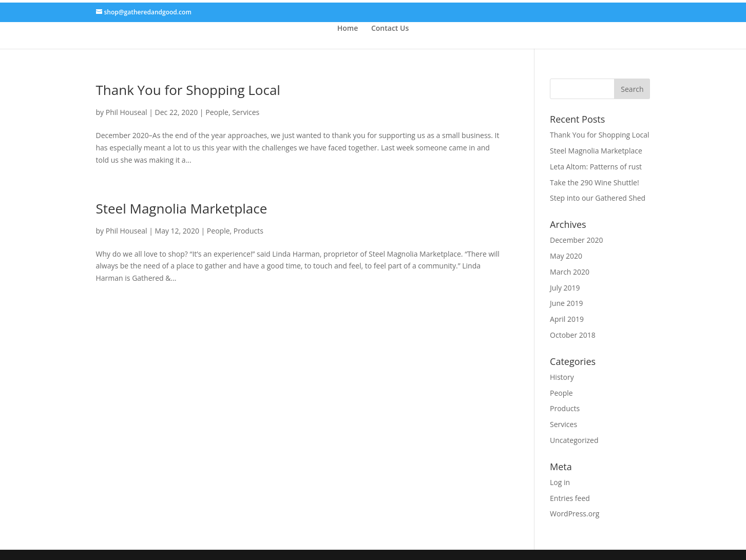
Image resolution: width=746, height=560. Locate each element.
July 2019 (565, 288)
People (217, 112)
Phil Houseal (127, 112)
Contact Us (390, 28)
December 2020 (576, 240)
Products (248, 231)
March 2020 (570, 272)
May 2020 (566, 256)
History (562, 377)
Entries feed (570, 498)
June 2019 (566, 303)
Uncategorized (574, 440)
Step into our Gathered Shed (598, 198)
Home (348, 28)
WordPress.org (575, 514)
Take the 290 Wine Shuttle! (595, 182)
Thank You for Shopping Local (188, 90)
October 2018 (573, 335)
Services (246, 112)
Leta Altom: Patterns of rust (596, 167)
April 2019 (567, 319)
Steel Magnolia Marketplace (182, 208)
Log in (560, 482)
